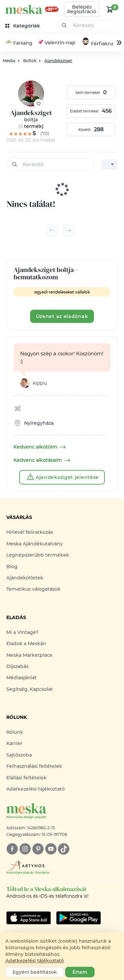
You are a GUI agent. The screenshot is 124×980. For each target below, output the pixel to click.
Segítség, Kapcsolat (30, 689)
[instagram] (25, 849)
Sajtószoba (19, 755)
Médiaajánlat (21, 678)
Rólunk (15, 732)
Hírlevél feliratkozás (30, 532)
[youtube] (51, 849)
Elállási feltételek (26, 778)
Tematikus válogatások (33, 589)
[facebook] (12, 849)
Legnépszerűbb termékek (38, 555)
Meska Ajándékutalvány (35, 544)
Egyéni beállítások (35, 972)
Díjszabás (17, 666)
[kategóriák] (23, 26)
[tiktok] (64, 849)
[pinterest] (38, 849)
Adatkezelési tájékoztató (36, 789)
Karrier (14, 743)
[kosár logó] (110, 9)
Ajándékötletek (25, 578)
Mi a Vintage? (22, 632)
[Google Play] (29, 918)
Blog (12, 567)
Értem (80, 972)
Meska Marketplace (29, 655)
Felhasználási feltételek (34, 766)
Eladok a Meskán (26, 644)
